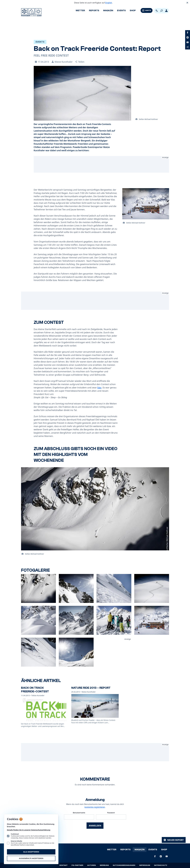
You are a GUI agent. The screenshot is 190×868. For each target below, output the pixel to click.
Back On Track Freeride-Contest (35, 690)
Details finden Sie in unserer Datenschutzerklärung (29, 830)
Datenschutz (161, 865)
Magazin (108, 11)
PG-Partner (77, 865)
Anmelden (95, 826)
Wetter (80, 11)
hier (99, 388)
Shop (133, 11)
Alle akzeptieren (31, 852)
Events (121, 11)
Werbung (104, 865)
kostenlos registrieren (95, 807)
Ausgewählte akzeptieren (31, 858)
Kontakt (63, 865)
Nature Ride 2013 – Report (91, 688)
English (109, 3)
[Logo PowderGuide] (31, 12)
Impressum (145, 865)
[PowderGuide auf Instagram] (188, 37)
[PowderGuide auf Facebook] (188, 33)
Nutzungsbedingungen (124, 865)
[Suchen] (162, 11)
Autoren (92, 865)
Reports (94, 11)
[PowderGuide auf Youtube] (188, 42)
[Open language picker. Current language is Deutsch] (157, 11)
